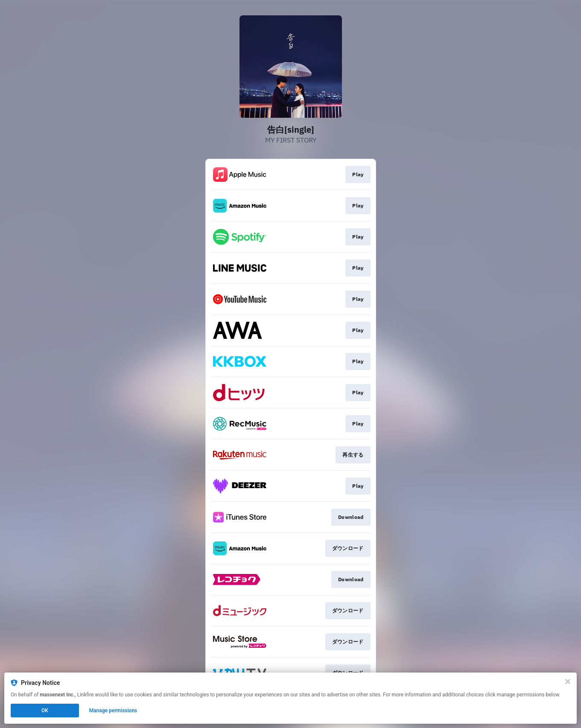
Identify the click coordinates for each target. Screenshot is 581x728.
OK (45, 711)
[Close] (568, 681)
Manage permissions (113, 711)
